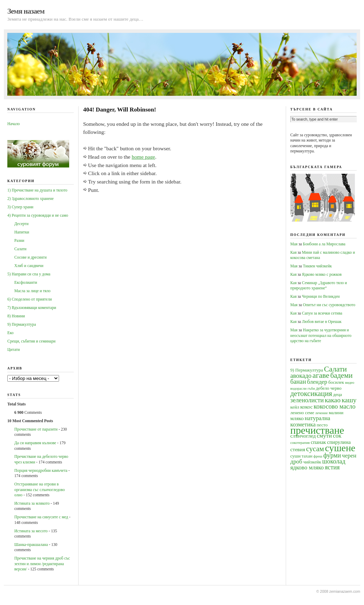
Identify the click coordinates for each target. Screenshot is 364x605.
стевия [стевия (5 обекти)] (298, 449)
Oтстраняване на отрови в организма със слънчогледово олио (39, 489)
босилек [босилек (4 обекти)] (336, 382)
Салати (20, 249)
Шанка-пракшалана (31, 545)
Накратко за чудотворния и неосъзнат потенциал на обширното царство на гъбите (321, 335)
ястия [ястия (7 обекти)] (332, 467)
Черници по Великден (321, 296)
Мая (294, 244)
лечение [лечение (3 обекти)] (321, 413)
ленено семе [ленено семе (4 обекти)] (302, 413)
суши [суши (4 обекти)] (295, 456)
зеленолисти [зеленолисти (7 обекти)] (307, 400)
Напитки (22, 232)
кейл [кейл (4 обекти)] (295, 407)
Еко (10, 333)
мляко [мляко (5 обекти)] (297, 418)
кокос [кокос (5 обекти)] (306, 407)
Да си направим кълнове (35, 443)
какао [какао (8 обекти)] (333, 400)
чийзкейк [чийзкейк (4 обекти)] (312, 462)
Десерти (21, 224)
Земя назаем (26, 11)
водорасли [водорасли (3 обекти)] (299, 388)
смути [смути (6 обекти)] (324, 436)
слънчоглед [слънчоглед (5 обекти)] (303, 436)
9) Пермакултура (22, 324)
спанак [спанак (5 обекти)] (318, 442)
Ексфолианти (26, 282)
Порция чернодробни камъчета (41, 470)
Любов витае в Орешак (322, 322)
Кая (293, 252)
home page (143, 157)
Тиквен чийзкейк (317, 266)
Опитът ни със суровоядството (329, 305)
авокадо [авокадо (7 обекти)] (301, 376)
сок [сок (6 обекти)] (337, 436)
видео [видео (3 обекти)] (350, 383)
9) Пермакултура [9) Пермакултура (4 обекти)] (307, 370)
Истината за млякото (32, 503)
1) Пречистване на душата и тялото (37, 190)
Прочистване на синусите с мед (41, 517)
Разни (19, 240)
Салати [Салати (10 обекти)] (335, 369)
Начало (13, 124)
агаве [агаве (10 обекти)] (321, 375)
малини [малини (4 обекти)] (336, 413)
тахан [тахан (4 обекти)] (307, 456)
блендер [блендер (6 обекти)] (317, 382)
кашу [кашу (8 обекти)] (349, 400)
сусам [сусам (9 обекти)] (315, 449)
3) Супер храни (20, 207)
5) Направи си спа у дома (29, 274)
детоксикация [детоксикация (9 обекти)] (311, 394)
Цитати (14, 350)
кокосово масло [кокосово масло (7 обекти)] (335, 406)
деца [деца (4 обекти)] (337, 394)
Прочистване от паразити (36, 429)
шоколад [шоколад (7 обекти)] (334, 461)
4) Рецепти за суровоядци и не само (38, 215)
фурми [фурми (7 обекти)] (332, 455)
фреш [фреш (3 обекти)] (318, 456)
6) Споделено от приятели (30, 299)
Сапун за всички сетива (322, 313)
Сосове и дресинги (30, 257)
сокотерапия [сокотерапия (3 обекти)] (300, 443)
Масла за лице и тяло (32, 291)
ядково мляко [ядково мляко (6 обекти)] (307, 467)
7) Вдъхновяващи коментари (32, 308)
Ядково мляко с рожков (322, 274)
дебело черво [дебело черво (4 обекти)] (329, 388)
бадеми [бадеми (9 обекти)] (342, 375)
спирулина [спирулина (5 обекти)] (339, 442)
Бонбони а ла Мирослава (324, 244)
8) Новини (16, 316)
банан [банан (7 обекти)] (298, 382)
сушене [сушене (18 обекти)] (340, 448)
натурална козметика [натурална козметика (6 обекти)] (310, 421)
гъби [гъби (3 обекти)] (311, 388)
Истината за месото (31, 531)
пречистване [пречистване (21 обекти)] (317, 430)
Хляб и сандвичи (29, 266)
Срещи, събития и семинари (31, 341)
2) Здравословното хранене (31, 199)
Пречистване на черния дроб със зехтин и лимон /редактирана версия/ (42, 564)
